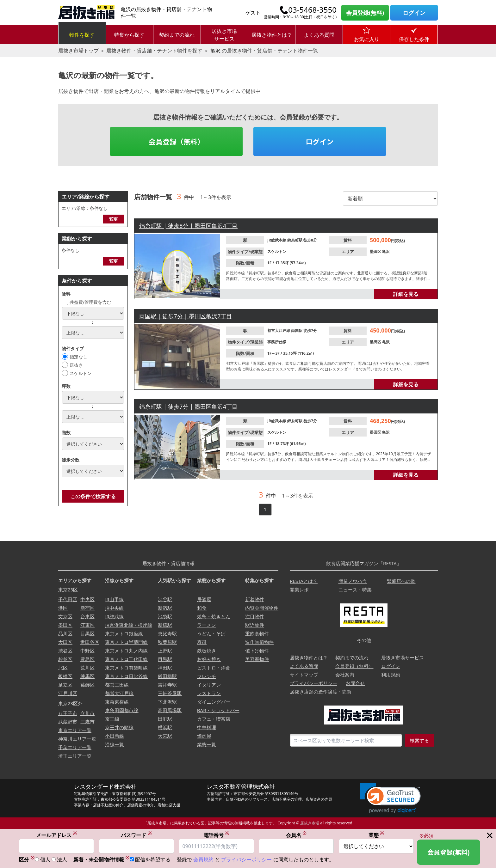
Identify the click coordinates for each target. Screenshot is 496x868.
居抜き (76, 365)
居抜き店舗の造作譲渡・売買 (321, 692)
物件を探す (82, 35)
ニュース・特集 (355, 590)
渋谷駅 (165, 599)
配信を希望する (153, 860)
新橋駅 (165, 625)
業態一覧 (207, 744)
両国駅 (297, 330)
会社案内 (345, 675)
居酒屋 (204, 599)
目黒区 (87, 633)
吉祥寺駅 (167, 685)
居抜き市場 (310, 823)
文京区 (65, 616)
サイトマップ (304, 675)
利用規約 (391, 675)
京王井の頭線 (119, 727)
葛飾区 (87, 685)
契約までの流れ (177, 35)
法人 (62, 860)
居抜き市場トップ (78, 51)
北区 (63, 668)
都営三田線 (117, 685)
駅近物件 (255, 625)
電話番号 (216, 835)
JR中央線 (114, 608)
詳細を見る (406, 294)
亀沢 (215, 51)
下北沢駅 (167, 702)
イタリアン (209, 685)
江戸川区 (68, 693)
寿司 (202, 642)
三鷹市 (87, 722)
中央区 (87, 599)
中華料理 (207, 727)
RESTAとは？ (304, 581)
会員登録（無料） (177, 141)
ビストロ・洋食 (214, 668)
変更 (114, 219)
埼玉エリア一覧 (75, 756)
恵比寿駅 (167, 633)
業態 (376, 835)
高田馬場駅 (170, 710)
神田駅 (165, 668)
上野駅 (165, 651)
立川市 (87, 713)
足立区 (65, 685)
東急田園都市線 (122, 710)
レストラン (209, 693)
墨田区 (376, 251)
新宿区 (87, 608)
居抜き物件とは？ (272, 35)
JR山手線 (114, 599)
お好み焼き (209, 659)
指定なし (78, 357)
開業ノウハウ (353, 581)
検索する (419, 740)
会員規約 (203, 860)
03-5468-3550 (312, 10)
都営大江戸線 (279, 330)
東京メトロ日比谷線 (126, 676)
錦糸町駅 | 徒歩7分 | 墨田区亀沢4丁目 (188, 406)
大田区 (65, 642)
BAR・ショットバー (218, 710)
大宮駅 (165, 736)
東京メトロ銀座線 (124, 633)
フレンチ (207, 676)
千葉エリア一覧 (75, 747)
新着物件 (255, 599)
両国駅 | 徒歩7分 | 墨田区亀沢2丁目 (186, 316)
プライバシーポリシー (313, 683)
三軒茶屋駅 (170, 693)
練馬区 (87, 676)
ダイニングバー (214, 702)
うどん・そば (211, 633)
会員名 (296, 835)
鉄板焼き (207, 651)
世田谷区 (90, 642)
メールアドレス (57, 835)
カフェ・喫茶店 (214, 719)
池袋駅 (165, 616)
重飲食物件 (257, 633)
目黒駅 (165, 659)
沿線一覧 (115, 744)
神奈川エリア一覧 (77, 739)
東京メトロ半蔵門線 (126, 642)
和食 (202, 608)
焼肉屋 (204, 736)
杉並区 (65, 659)
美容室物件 (257, 659)
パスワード (136, 835)
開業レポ (299, 590)
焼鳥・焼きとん (214, 616)
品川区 (65, 633)
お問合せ (355, 683)
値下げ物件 (257, 651)
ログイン (414, 13)
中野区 (87, 651)
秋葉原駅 (167, 642)
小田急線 (115, 736)
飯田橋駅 (167, 676)
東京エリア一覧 (75, 730)
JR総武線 (114, 616)
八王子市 (68, 713)
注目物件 (255, 616)
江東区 (87, 625)
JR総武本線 (277, 240)
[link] (390, 798)
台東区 (87, 616)
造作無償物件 (259, 642)
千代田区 (68, 599)
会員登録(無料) (365, 13)
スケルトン (81, 373)
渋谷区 (65, 651)
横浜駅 (165, 727)
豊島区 (87, 659)
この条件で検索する (93, 496)
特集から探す (129, 35)
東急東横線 (117, 702)
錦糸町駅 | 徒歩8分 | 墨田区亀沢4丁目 (188, 226)
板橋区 (65, 676)
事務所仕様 (277, 342)
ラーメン (207, 625)
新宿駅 (165, 608)
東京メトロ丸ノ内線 (126, 651)
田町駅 (165, 719)
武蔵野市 (68, 722)
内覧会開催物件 (262, 608)
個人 (45, 860)
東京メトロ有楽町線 (126, 668)
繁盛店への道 (401, 581)
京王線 (112, 719)
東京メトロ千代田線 (126, 659)
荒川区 (87, 668)
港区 (63, 608)
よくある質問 (319, 35)
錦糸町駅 (295, 240)
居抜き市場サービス (224, 35)
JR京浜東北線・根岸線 (128, 625)
